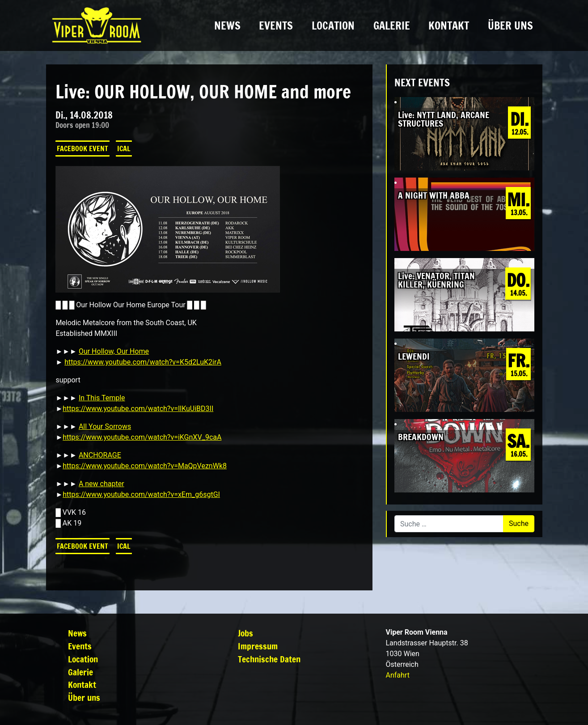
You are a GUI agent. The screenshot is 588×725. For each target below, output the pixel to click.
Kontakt (449, 25)
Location (333, 25)
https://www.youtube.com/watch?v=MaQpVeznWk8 (145, 466)
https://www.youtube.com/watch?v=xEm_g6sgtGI (141, 494)
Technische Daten (269, 659)
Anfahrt (398, 675)
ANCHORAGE (100, 455)
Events (276, 25)
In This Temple (102, 398)
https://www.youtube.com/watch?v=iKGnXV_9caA (142, 437)
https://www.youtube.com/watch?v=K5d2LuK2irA (143, 362)
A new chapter (102, 484)
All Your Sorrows (105, 426)
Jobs (245, 633)
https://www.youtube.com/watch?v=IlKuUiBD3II (138, 409)
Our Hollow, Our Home (114, 351)
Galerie (392, 25)
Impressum (258, 646)
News (227, 25)
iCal (124, 148)
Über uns (510, 25)
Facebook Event (82, 148)
